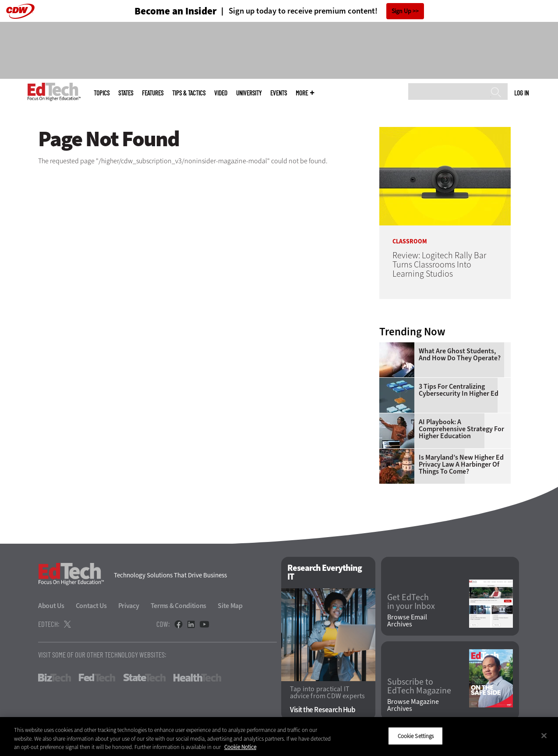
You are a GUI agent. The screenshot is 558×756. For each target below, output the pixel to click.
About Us (51, 606)
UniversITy (249, 93)
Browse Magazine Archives (413, 705)
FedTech (97, 678)
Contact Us (91, 606)
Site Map (230, 606)
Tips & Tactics (189, 93)
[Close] (544, 735)
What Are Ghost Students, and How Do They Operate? (460, 355)
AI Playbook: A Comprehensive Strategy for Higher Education (461, 429)
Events (279, 93)
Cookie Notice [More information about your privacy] (240, 747)
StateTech (144, 678)
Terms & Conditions (179, 606)
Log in (521, 93)
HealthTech (197, 678)
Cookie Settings (416, 736)
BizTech (55, 678)
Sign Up (401, 11)
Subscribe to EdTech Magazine (419, 686)
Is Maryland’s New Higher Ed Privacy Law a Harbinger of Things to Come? (461, 464)
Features (153, 93)
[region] (279, 737)
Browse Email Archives (407, 621)
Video (221, 93)
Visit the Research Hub (323, 710)
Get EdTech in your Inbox (411, 602)
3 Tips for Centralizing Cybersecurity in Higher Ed (459, 390)
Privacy (129, 606)
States (126, 93)
